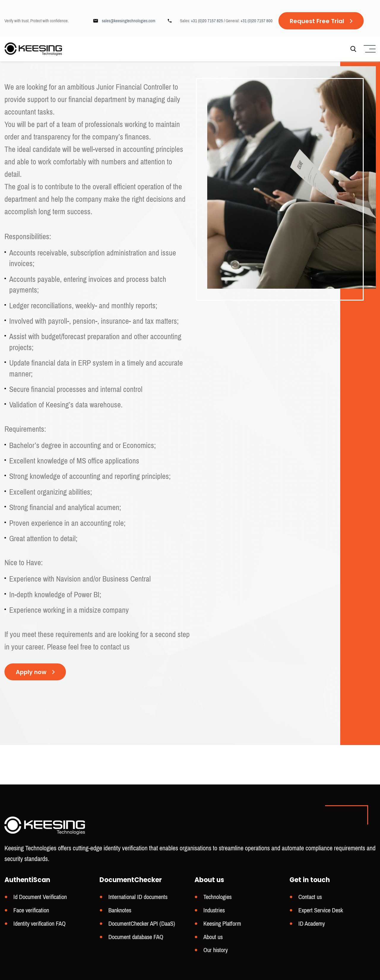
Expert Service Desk (321, 911)
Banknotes (120, 911)
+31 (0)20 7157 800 (256, 21)
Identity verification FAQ (39, 924)
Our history (216, 950)
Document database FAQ (136, 937)
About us (213, 937)
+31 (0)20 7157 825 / (208, 21)
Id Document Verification (40, 898)
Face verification (31, 911)
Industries (214, 911)
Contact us (310, 898)
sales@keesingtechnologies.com (129, 21)
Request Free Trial (317, 21)
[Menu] (369, 49)
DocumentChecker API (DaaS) (142, 924)
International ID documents (138, 898)
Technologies (217, 898)
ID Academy (312, 924)
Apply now (32, 672)
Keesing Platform (222, 924)
